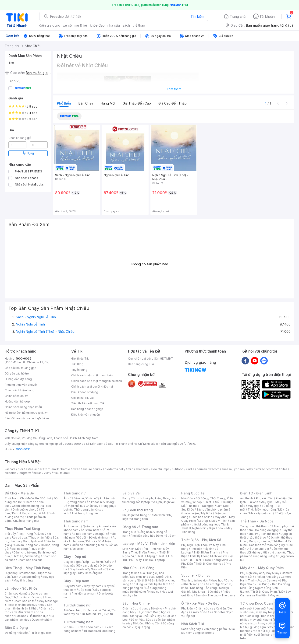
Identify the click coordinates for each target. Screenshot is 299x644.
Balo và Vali (132, 493)
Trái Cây (10, 534)
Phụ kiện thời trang (138, 510)
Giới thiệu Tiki (80, 359)
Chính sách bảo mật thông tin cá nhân (97, 381)
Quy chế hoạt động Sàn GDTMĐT (151, 359)
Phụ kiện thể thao (267, 534)
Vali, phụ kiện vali (164, 502)
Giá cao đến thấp (173, 103)
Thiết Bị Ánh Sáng (267, 577)
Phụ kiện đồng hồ (142, 536)
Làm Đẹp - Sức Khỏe (21, 588)
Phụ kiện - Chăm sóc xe (197, 608)
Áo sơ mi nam (90, 530)
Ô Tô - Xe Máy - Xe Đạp (200, 603)
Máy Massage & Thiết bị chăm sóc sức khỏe (31, 603)
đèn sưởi (260, 608)
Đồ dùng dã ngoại (267, 530)
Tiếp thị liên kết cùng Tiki (88, 403)
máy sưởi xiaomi (271, 623)
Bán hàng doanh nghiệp (87, 409)
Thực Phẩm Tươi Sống (22, 529)
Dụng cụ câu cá (259, 541)
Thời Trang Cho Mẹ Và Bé (22, 498)
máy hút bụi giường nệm (265, 625)
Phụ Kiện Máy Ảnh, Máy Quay (260, 573)
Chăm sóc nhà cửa (30, 560)
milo (130, 469)
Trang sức (129, 532)
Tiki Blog (77, 364)
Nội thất (142, 580)
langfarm (25, 473)
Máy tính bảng (23, 580)
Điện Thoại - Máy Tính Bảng (27, 568)
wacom (214, 469)
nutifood (178, 469)
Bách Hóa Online (136, 603)
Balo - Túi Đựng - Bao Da (265, 584)
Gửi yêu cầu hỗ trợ (17, 373)
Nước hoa (20, 616)
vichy (48, 473)
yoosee (239, 469)
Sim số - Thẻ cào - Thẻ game (215, 595)
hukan (37, 473)
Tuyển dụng (79, 370)
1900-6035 (24, 359)
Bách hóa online (201, 517)
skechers (142, 469)
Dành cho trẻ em (25, 552)
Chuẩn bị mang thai (26, 521)
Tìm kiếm (197, 16)
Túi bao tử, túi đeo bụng (99, 631)
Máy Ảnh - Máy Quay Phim (262, 568)
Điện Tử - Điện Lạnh (256, 493)
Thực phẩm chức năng (27, 597)
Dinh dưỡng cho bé (25, 509)
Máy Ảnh (275, 595)
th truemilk (52, 469)
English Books (205, 633)
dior (20, 469)
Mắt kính (159, 515)
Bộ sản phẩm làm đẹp (29, 618)
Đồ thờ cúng (138, 592)
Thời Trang (217, 498)
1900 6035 (23, 449)
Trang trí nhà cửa (134, 573)
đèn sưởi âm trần (259, 635)
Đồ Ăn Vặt (137, 620)
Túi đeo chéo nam (87, 627)
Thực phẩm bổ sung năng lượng (267, 554)
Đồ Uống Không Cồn (147, 623)
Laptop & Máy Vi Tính (213, 521)
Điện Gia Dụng (16, 628)
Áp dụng (28, 153)
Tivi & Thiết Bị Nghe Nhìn (205, 526)
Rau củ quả (19, 537)
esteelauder (34, 469)
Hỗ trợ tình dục (38, 616)
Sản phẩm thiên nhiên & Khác (28, 607)
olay (250, 469)
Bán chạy (86, 103)
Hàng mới (108, 103)
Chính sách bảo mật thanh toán (92, 375)
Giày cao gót (72, 562)
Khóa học (217, 580)
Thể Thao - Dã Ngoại (257, 521)
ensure (87, 469)
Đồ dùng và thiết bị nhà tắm (150, 584)
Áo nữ (67, 498)
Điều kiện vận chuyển (85, 415)
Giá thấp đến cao (137, 103)
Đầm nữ (79, 498)
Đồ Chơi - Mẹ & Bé (19, 493)
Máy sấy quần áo (261, 513)
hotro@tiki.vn (39, 413)
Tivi (250, 509)
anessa (227, 469)
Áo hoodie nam (82, 534)
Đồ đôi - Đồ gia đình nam (94, 537)
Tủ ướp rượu (283, 513)
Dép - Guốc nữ (93, 562)
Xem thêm (174, 89)
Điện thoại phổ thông (26, 577)
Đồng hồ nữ (146, 532)
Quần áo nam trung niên (88, 545)
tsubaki (65, 473)
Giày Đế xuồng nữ (90, 573)
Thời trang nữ (75, 493)
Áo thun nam (72, 526)
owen (76, 469)
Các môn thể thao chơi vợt (266, 547)
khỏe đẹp (97, 25)
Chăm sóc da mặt (17, 593)
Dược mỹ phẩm (42, 620)
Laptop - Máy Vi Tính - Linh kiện (149, 544)
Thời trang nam (76, 521)
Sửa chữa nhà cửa (142, 577)
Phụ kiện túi (106, 614)
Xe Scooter (217, 612)
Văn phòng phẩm (215, 629)
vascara (10, 469)
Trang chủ (238, 16)
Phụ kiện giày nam (84, 593)
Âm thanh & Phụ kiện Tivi (257, 498)
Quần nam (90, 526)
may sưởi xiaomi (261, 620)
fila (56, 473)
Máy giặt (253, 506)
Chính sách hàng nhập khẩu (23, 407)
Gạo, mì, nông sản (26, 545)
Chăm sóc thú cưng (135, 608)
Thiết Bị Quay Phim (264, 592)
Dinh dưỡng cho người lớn (29, 513)
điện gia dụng (50, 25)
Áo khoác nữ (95, 502)
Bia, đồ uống (20, 549)
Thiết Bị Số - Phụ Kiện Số (201, 540)
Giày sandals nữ (87, 565)
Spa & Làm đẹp (210, 584)
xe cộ (67, 25)
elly (123, 469)
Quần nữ (92, 498)
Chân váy (92, 506)
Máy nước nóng (265, 509)
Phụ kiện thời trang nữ (137, 515)
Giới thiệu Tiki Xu (82, 398)
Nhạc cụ (154, 592)
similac (260, 469)
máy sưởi (246, 608)
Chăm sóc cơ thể (25, 601)
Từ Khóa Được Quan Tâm (260, 603)
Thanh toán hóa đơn (195, 580)
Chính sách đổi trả (17, 396)
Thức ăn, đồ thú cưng (26, 556)
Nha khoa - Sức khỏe (206, 592)
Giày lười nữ (99, 569)
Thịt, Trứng (26, 534)
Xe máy (194, 612)
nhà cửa (114, 25)
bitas (284, 469)
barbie (66, 469)
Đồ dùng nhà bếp (16, 633)
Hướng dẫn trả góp (17, 401)
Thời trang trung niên (85, 513)
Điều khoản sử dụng (85, 392)
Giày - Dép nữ (75, 557)
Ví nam (68, 627)
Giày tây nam (93, 586)
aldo (154, 469)
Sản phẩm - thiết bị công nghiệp (208, 523)
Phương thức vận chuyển (21, 385)
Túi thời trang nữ (77, 605)
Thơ (11, 63)
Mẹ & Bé (207, 513)
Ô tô (204, 612)
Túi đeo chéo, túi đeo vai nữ (82, 610)
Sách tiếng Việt (191, 629)
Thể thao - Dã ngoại (201, 506)
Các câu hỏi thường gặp (21, 368)
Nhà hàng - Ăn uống (203, 588)
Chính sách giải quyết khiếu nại (92, 387)
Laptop (160, 560)
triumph (164, 469)
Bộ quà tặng (142, 627)
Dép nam (85, 590)
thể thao (139, 25)
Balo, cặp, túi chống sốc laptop (149, 500)
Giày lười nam (73, 586)
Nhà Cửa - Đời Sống (138, 568)
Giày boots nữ (79, 569)
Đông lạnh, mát (33, 541)
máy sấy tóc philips (269, 612)
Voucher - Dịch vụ (196, 575)
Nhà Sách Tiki (193, 624)
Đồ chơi (46, 498)
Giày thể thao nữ (274, 552)
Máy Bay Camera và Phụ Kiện (265, 593)
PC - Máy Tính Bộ (141, 560)
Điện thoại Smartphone (20, 573)
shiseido (11, 473)
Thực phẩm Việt (40, 537)
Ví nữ (107, 610)
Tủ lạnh (253, 502)
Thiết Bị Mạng (146, 556)
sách (126, 25)
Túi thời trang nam (78, 622)
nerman (202, 469)
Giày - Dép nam (76, 581)
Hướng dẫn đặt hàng (18, 379)
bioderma (111, 469)
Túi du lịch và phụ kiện (146, 498)
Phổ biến (64, 103)
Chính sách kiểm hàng (20, 390)
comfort (273, 469)
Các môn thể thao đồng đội (267, 545)
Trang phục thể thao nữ (256, 526)
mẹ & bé (81, 25)
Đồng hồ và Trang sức (140, 527)
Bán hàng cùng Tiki (141, 364)
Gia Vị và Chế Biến (142, 616)
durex (98, 469)
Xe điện (221, 608)
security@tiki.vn (38, 418)
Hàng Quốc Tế (193, 493)
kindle (190, 469)
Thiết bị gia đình (41, 633)
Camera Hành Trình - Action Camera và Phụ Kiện (266, 580)
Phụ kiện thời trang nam (147, 517)
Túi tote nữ (89, 614)
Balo (125, 498)
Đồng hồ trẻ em (166, 536)
